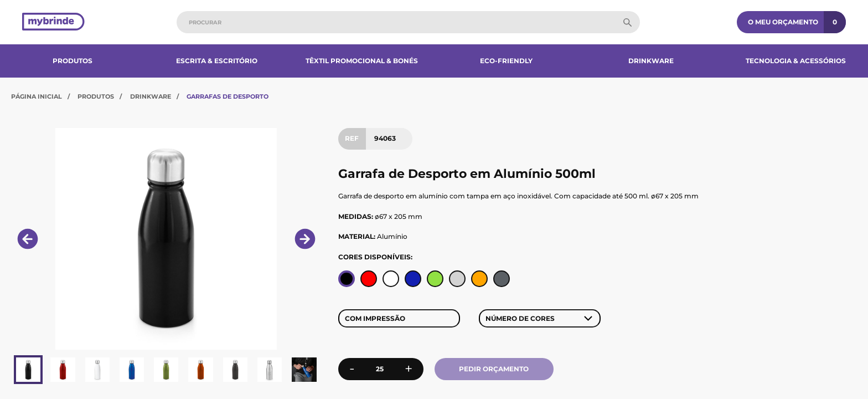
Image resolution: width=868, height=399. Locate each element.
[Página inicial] (53, 22)
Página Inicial (37, 96)
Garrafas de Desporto (228, 96)
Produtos (73, 61)
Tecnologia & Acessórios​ (796, 61)
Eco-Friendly (506, 61)
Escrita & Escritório (217, 61)
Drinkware (651, 61)
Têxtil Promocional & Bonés (362, 61)
